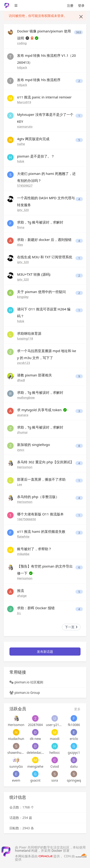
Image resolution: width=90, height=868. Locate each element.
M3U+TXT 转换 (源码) (34, 274)
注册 (70, 5)
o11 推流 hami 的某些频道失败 (41, 531)
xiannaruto (25, 126)
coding (22, 43)
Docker (57, 851)
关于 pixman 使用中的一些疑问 (41, 292)
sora (55, 780)
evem (16, 780)
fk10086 (74, 725)
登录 (81, 5)
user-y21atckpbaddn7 (55, 725)
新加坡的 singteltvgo (34, 445)
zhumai (22, 432)
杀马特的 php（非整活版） (38, 497)
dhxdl (21, 380)
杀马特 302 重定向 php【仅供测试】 (45, 462)
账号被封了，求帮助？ (34, 549)
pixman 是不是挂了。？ (36, 156)
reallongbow (26, 398)
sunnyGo (16, 766)
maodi (55, 739)
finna (21, 227)
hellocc (55, 753)
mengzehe (35, 766)
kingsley (23, 297)
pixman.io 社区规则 (29, 682)
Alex (20, 245)
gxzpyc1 (74, 753)
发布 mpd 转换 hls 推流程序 (39, 80)
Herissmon (25, 467)
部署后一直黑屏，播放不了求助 (41, 479)
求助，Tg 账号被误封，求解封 (40, 222)
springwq (74, 780)
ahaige (22, 596)
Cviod (55, 766)
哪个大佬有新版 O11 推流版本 (40, 514)
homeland (23, 851)
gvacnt (35, 780)
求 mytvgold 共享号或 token (40, 410)
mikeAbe (23, 554)
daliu (74, 766)
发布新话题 (45, 652)
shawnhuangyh (16, 753)
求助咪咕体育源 (29, 333)
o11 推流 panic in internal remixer (44, 97)
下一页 (71, 627)
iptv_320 (23, 210)
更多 (77, 709)
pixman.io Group (27, 693)
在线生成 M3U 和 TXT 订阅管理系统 (45, 257)
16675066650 (27, 519)
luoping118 (25, 338)
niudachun (16, 739)
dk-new (35, 739)
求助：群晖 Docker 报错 (36, 608)
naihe (21, 144)
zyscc (21, 450)
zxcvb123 (24, 363)
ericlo (74, 739)
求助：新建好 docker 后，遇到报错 (44, 240)
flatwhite (23, 537)
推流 (21, 590)
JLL (19, 613)
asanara (23, 415)
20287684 (35, 725)
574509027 (25, 186)
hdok (21, 161)
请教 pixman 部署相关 (34, 375)
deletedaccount (36, 753)
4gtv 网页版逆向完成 (33, 139)
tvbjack (22, 67)
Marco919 (24, 102)
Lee (19, 484)
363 (78, 32)
